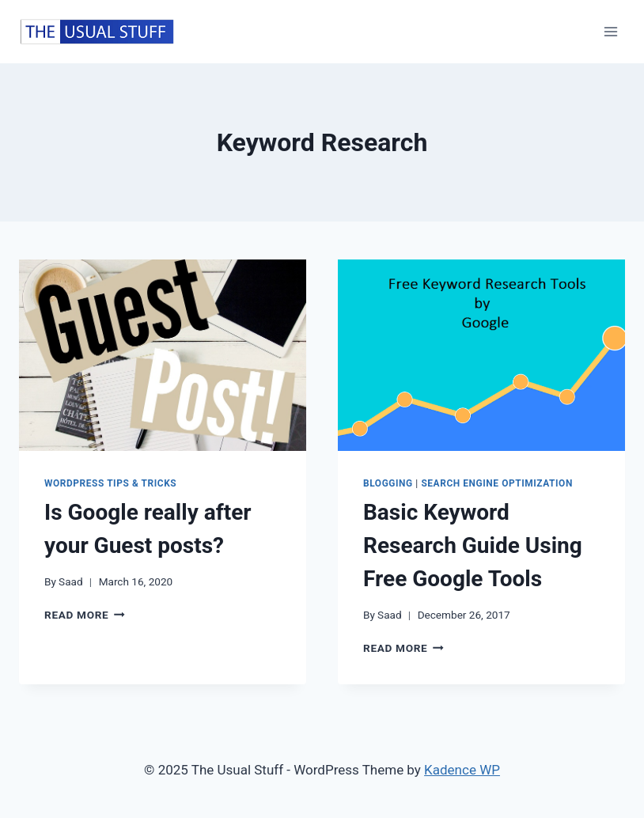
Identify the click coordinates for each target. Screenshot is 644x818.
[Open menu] (610, 31)
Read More (85, 615)
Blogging (388, 483)
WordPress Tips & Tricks (110, 483)
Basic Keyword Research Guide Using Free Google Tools (473, 545)
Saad (71, 581)
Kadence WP (462, 770)
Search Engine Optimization (497, 483)
